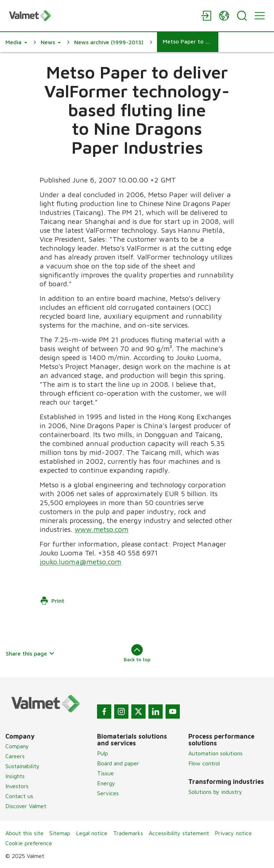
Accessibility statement (179, 833)
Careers (15, 756)
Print (52, 601)
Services (108, 793)
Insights (15, 776)
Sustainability (22, 766)
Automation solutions (215, 753)
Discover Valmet (26, 806)
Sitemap (60, 833)
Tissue (105, 773)
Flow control (204, 763)
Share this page (30, 653)
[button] (16, 42)
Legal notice (92, 833)
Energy (106, 783)
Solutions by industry (215, 792)
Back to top (137, 653)
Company (17, 746)
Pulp (103, 753)
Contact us (19, 796)
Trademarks (128, 833)
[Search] (242, 16)
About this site (24, 833)
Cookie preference (29, 843)
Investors (17, 786)
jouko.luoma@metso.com (80, 562)
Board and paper (118, 763)
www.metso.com (102, 529)
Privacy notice (233, 833)
